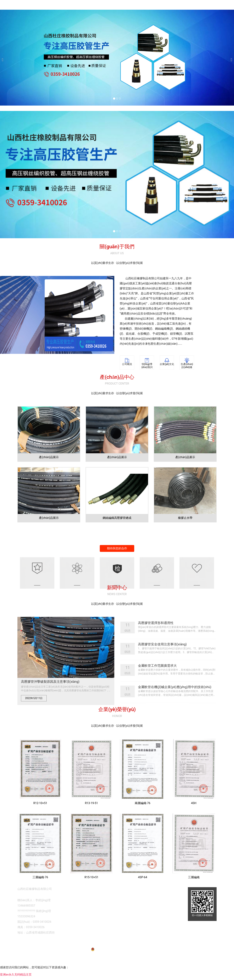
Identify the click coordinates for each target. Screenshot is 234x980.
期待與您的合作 (117, 561)
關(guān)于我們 (136, 19)
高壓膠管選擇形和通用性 (156, 635)
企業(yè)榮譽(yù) (191, 19)
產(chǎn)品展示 (163, 19)
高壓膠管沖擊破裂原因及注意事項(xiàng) (50, 694)
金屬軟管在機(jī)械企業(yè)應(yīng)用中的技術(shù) (175, 699)
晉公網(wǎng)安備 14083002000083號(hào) (117, 961)
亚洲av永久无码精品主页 (16, 978)
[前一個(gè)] (4, 70)
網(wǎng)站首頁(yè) (107, 19)
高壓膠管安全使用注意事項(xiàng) (162, 656)
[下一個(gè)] (230, 70)
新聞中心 (215, 19)
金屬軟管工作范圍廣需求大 (157, 678)
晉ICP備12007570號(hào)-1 (151, 955)
